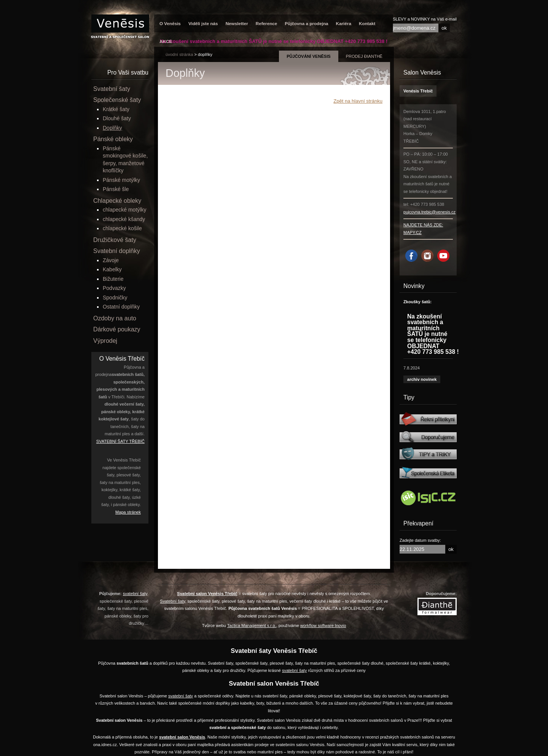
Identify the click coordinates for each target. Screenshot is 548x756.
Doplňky (205, 54)
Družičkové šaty (115, 240)
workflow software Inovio (323, 625)
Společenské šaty (117, 100)
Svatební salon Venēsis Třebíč (207, 594)
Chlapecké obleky (117, 201)
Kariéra (344, 23)
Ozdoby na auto (115, 318)
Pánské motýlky (121, 180)
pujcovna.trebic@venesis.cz (429, 212)
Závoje (111, 260)
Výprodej (105, 341)
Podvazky (114, 288)
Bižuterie (113, 279)
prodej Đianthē (364, 56)
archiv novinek (422, 379)
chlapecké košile (122, 228)
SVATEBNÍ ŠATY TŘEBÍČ (120, 441)
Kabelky (112, 269)
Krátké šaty (116, 109)
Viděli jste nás (203, 23)
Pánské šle (116, 189)
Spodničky (115, 298)
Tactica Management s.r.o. (252, 625)
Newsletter (237, 23)
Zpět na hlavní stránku (358, 101)
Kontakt (367, 23)
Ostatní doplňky (121, 307)
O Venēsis (170, 23)
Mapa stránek (128, 512)
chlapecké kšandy (124, 219)
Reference (267, 23)
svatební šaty (135, 594)
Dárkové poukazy (117, 329)
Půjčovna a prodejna (306, 23)
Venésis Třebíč (418, 91)
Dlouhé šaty (117, 118)
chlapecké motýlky (124, 210)
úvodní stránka (179, 54)
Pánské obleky (113, 139)
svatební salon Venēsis (182, 737)
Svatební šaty (112, 89)
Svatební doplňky (117, 251)
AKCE (166, 41)
